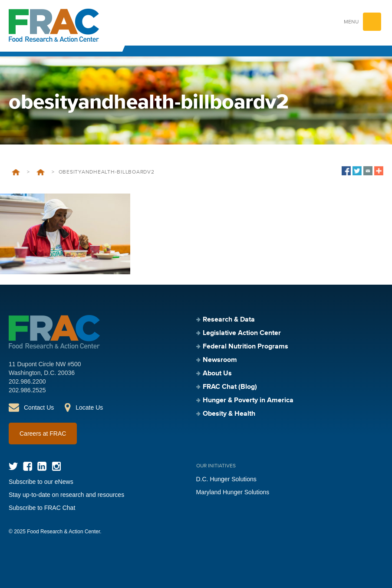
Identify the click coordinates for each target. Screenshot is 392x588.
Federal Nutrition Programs (245, 347)
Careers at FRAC (43, 434)
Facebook (28, 466)
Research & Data (229, 320)
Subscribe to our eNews (41, 482)
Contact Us (39, 407)
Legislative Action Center (242, 333)
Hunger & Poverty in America (248, 401)
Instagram (56, 466)
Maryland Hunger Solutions (233, 492)
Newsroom (220, 360)
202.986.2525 (27, 390)
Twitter (13, 466)
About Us (217, 374)
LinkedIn (42, 466)
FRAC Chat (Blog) (230, 387)
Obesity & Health (41, 172)
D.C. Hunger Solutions (226, 479)
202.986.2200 (27, 381)
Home (16, 172)
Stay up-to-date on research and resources (66, 495)
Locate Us (89, 407)
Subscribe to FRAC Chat (42, 508)
